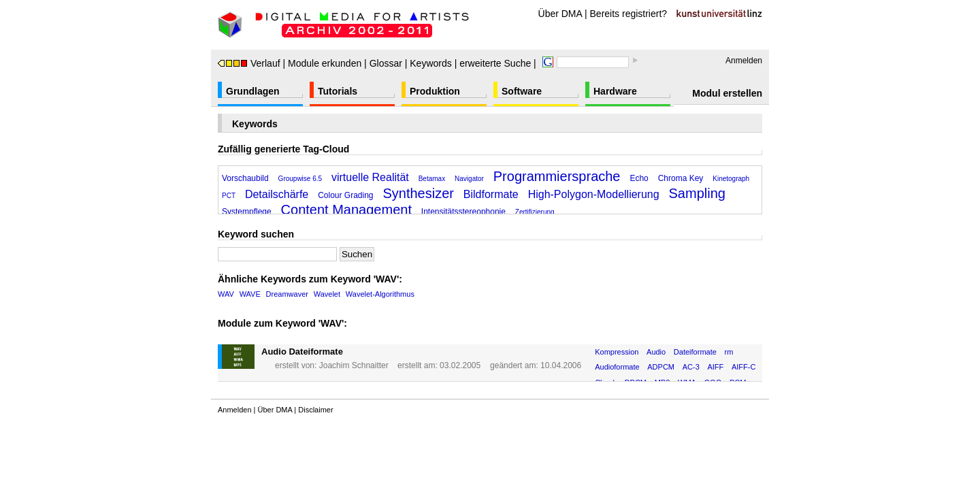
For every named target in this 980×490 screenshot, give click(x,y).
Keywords (430, 63)
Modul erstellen (727, 93)
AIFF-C (744, 367)
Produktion (435, 91)
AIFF (715, 367)
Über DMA (560, 14)
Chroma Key (681, 178)
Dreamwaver (287, 294)
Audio (656, 352)
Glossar (386, 63)
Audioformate (617, 367)
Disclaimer (315, 410)
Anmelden (744, 61)
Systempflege (247, 212)
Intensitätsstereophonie (463, 212)
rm (729, 352)
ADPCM (661, 367)
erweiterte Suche (495, 63)
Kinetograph (731, 179)
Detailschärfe (277, 194)
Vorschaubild (245, 178)
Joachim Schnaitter (354, 365)
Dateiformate (695, 352)
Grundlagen (253, 91)
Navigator (469, 179)
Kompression (617, 352)
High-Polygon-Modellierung (594, 194)
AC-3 (691, 367)
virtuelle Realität (370, 177)
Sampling (697, 193)
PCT (229, 196)
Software (522, 91)
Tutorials (338, 91)
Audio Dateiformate (302, 352)
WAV (226, 294)
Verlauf (249, 63)
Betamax (432, 179)
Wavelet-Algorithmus (380, 294)
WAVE (250, 294)
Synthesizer (418, 193)
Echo (639, 178)
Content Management (346, 210)
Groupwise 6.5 (300, 179)
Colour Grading (345, 195)
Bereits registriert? (629, 14)
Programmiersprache (557, 176)
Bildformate (491, 194)
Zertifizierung (535, 212)
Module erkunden (325, 63)
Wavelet (327, 294)
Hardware (615, 91)
